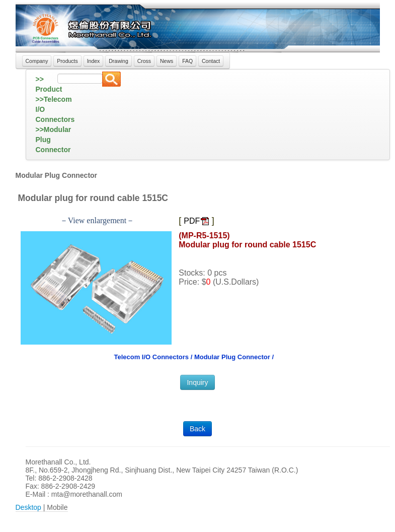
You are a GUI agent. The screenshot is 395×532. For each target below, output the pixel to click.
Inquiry (197, 382)
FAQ (187, 61)
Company (37, 61)
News (167, 61)
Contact (211, 61)
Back (197, 429)
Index (94, 61)
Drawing (118, 61)
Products (67, 61)
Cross (144, 61)
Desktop (28, 507)
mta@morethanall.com (87, 494)
